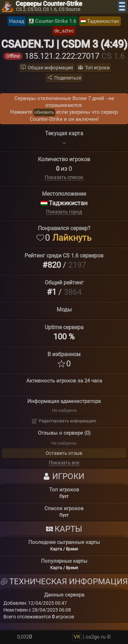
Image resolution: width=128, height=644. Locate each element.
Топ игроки (97, 68)
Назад (17, 21)
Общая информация (50, 68)
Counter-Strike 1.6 (56, 21)
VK (77, 637)
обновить (44, 112)
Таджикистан (103, 21)
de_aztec (64, 31)
